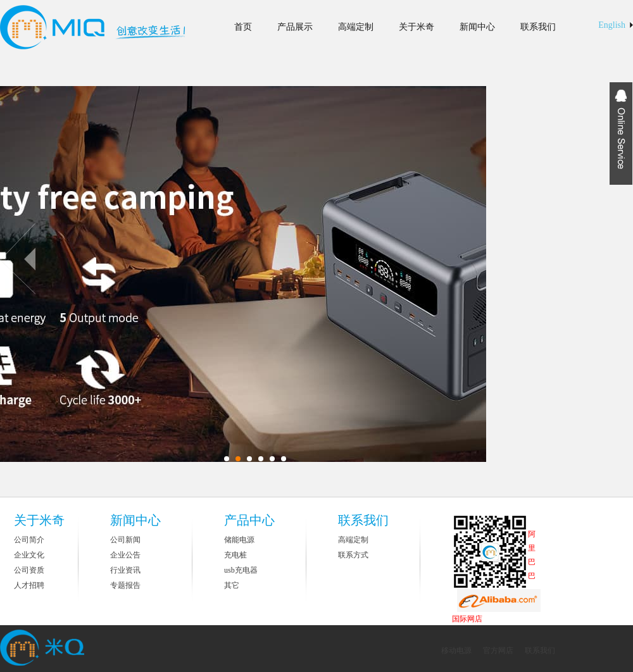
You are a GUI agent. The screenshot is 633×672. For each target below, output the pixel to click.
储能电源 (239, 540)
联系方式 (353, 555)
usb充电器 (241, 570)
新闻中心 (477, 27)
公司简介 (29, 540)
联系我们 (538, 27)
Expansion (621, 134)
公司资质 (29, 570)
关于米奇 (417, 27)
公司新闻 (125, 540)
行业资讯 (125, 570)
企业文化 (29, 555)
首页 (243, 27)
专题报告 (125, 585)
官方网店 (498, 650)
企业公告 (125, 555)
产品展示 (295, 27)
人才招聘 (29, 585)
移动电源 (457, 650)
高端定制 (356, 27)
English (612, 25)
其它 (232, 585)
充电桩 (235, 555)
